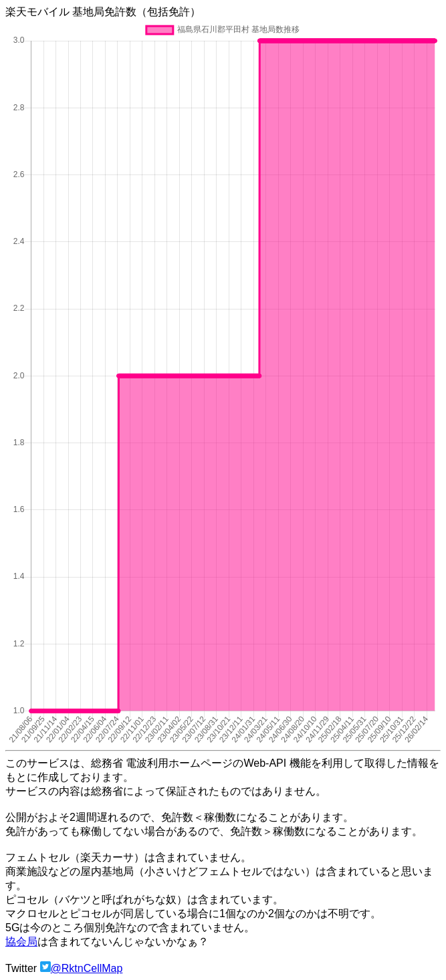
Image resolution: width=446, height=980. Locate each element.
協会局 (21, 942)
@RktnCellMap (87, 968)
